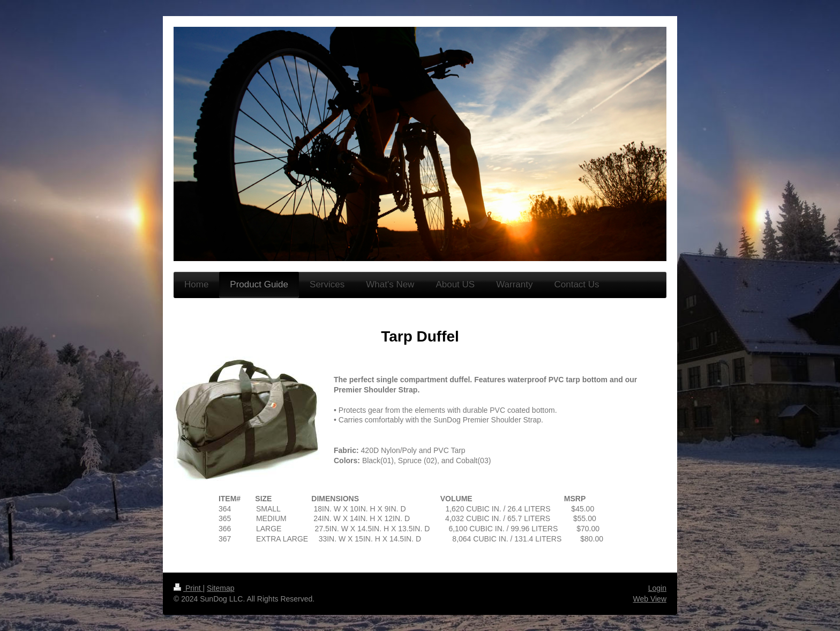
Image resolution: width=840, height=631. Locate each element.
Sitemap (220, 588)
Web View (650, 599)
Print (188, 588)
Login (657, 588)
